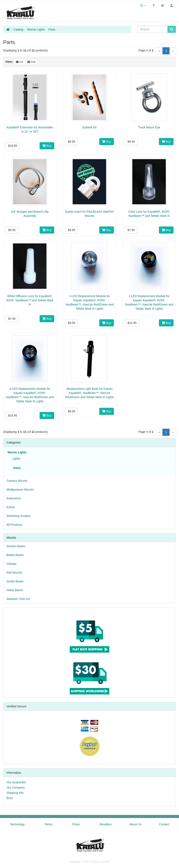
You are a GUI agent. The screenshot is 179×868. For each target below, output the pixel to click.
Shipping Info (15, 793)
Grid (31, 62)
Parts (52, 29)
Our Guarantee (16, 782)
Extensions (14, 498)
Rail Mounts (14, 573)
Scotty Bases (15, 581)
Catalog (18, 29)
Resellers (106, 824)
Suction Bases (16, 546)
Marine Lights (36, 29)
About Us (135, 824)
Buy (47, 146)
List (19, 62)
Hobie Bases (15, 590)
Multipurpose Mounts (20, 490)
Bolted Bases (15, 555)
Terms (49, 824)
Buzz (10, 798)
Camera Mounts (17, 481)
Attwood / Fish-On (18, 599)
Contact (164, 824)
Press (76, 824)
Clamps (11, 564)
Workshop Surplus (18, 516)
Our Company (16, 787)
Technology (17, 824)
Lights (15, 459)
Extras (11, 507)
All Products (14, 525)
